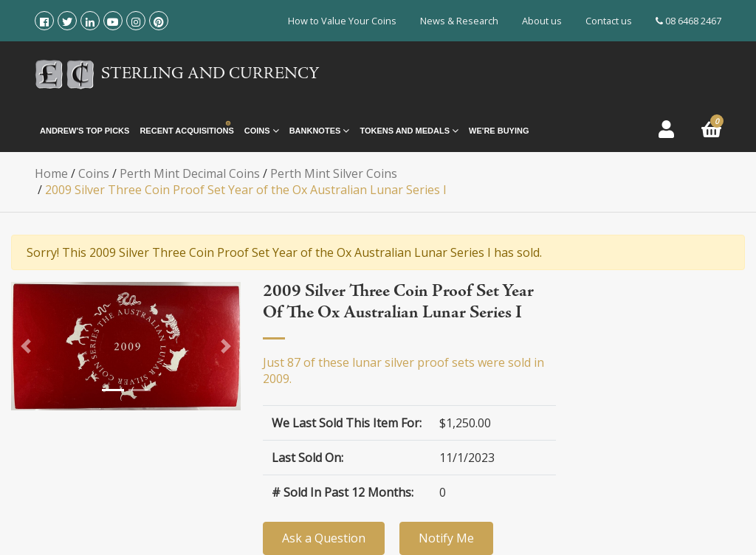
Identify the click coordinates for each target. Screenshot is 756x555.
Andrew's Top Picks (85, 131)
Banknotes (320, 131)
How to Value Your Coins (342, 21)
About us (542, 21)
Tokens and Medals (409, 131)
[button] (26, 346)
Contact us (609, 21)
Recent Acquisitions (186, 131)
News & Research (459, 21)
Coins (262, 131)
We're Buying (499, 131)
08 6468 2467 (688, 21)
